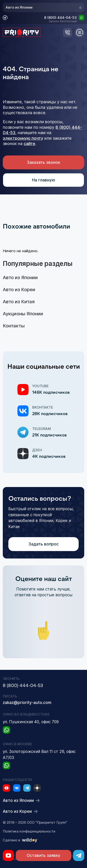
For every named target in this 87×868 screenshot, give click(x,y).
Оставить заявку (43, 855)
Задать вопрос (44, 544)
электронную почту (23, 138)
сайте (29, 144)
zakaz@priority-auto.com (27, 703)
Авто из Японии (43, 7)
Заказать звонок (43, 162)
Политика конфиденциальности (29, 831)
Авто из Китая (19, 302)
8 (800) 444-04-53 (60, 18)
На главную (44, 180)
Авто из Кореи (19, 290)
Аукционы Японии (23, 314)
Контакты (14, 326)
